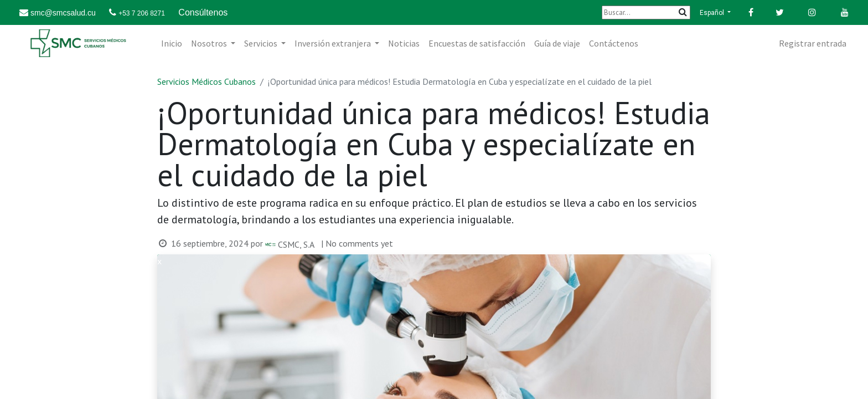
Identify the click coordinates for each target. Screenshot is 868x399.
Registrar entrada (813, 43)
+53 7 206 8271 (142, 13)
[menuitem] (172, 43)
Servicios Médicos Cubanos (206, 81)
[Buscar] (646, 12)
